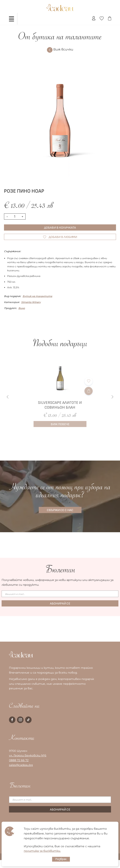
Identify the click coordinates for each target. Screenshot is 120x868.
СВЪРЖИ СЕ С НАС (60, 510)
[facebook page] (12, 720)
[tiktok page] (28, 720)
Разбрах (61, 859)
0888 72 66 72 (19, 760)
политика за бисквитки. (42, 851)
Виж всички (60, 50)
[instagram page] (20, 720)
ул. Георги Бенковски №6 (28, 755)
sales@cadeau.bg (21, 765)
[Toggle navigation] (11, 19)
